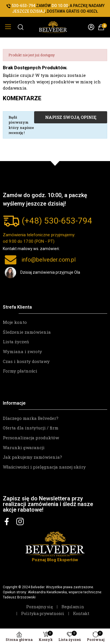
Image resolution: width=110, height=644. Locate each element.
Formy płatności (20, 371)
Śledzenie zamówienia (27, 332)
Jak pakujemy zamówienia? (32, 457)
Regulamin (73, 607)
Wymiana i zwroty (22, 351)
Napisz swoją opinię (71, 117)
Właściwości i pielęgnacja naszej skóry (44, 467)
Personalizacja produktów (31, 438)
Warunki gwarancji (24, 447)
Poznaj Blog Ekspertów (55, 560)
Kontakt (81, 614)
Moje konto (15, 322)
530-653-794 (68, 221)
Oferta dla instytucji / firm (31, 428)
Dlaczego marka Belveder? (31, 418)
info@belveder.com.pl (49, 260)
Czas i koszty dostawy (26, 361)
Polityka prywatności (43, 614)
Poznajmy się (39, 607)
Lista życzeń (16, 342)
